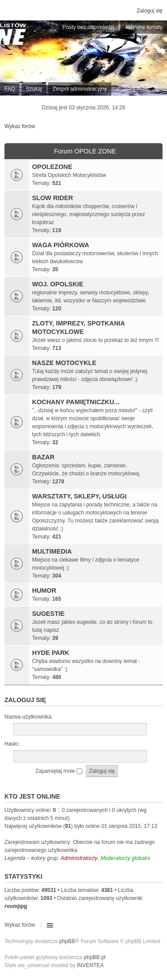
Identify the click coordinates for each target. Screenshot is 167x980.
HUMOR (44, 590)
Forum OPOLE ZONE (85, 151)
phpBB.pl (95, 957)
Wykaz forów (20, 126)
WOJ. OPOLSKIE (58, 284)
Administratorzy (79, 858)
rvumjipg (16, 906)
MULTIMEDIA (52, 551)
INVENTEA (90, 965)
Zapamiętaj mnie (59, 771)
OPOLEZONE (52, 167)
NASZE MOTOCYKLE (64, 363)
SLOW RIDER (53, 198)
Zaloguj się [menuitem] (150, 11)
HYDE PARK (51, 653)
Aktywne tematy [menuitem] (144, 27)
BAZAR (43, 457)
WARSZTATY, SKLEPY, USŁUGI (79, 496)
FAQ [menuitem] (10, 89)
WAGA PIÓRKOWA (61, 245)
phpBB (67, 941)
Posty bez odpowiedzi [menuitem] (88, 27)
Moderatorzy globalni (125, 858)
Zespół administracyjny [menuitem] (80, 89)
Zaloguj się (25, 700)
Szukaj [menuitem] (34, 89)
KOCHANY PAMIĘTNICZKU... (76, 402)
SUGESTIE (48, 614)
